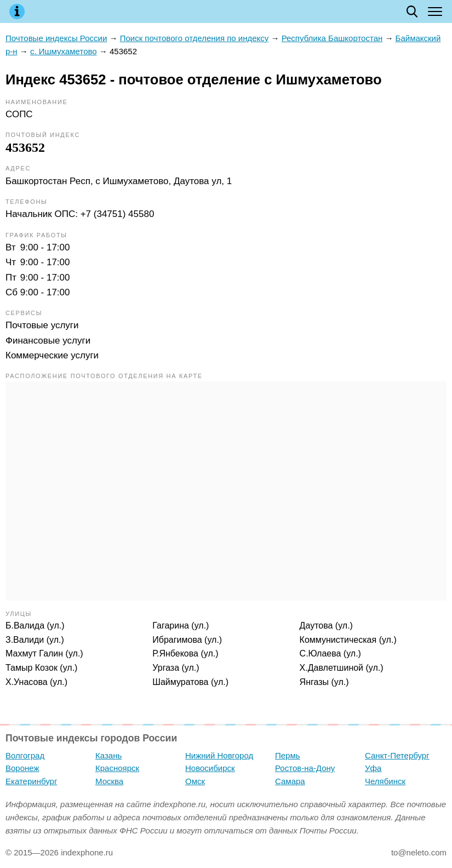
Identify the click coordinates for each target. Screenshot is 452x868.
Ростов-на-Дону (305, 768)
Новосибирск (210, 768)
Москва (109, 781)
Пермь (288, 755)
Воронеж (22, 768)
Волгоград (25, 755)
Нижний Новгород (219, 755)
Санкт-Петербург (397, 755)
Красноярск (117, 768)
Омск (195, 781)
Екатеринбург (31, 781)
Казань (108, 755)
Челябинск (385, 781)
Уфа (373, 768)
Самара (290, 781)
